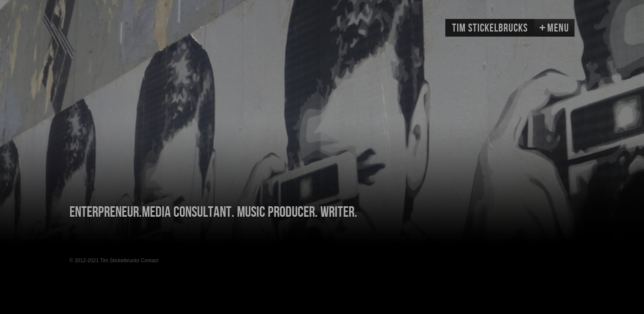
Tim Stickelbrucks (490, 28)
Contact (150, 261)
